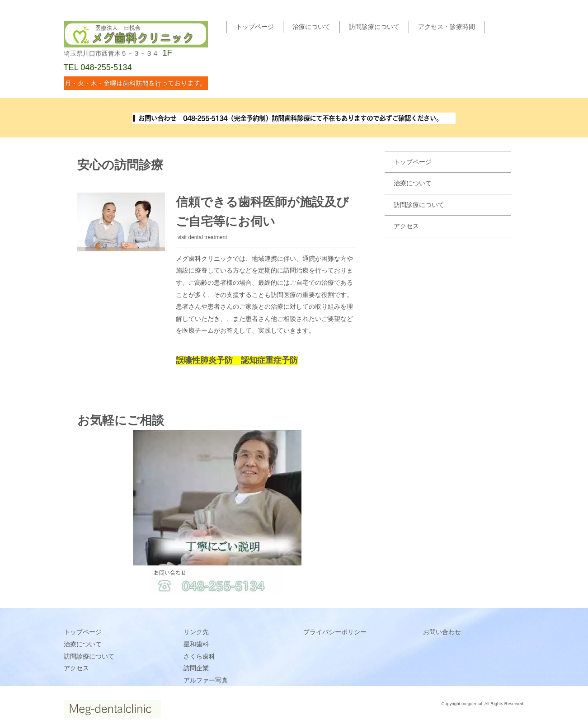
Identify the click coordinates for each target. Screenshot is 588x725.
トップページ (255, 27)
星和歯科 (196, 644)
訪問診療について (374, 27)
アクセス (406, 226)
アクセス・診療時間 (447, 27)
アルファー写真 (206, 680)
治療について (311, 27)
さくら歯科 (199, 656)
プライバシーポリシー (335, 632)
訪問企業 (196, 668)
